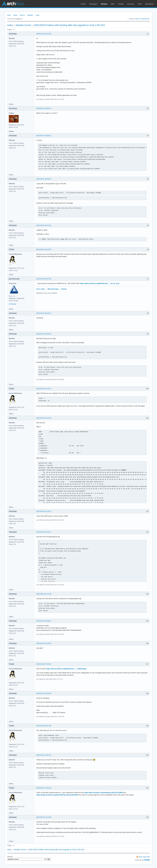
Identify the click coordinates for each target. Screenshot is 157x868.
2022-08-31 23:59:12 (44, 136)
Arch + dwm (40, 289)
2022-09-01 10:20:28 (44, 693)
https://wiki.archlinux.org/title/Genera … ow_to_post (100, 283)
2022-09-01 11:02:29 (44, 788)
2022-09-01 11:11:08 (44, 817)
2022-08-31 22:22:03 (44, 34)
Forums (104, 4)
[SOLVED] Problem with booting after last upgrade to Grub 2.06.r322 (70, 25)
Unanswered (145, 19)
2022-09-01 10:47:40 (44, 726)
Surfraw (64, 289)
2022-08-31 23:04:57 (44, 108)
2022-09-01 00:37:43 (44, 279)
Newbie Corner (24, 25)
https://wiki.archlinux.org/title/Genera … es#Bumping (66, 669)
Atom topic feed (144, 857)
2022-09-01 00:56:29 (44, 334)
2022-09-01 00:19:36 (44, 249)
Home (83, 4)
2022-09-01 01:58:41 (44, 621)
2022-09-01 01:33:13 (44, 511)
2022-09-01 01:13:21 (44, 389)
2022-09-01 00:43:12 (44, 313)
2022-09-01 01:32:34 (44, 418)
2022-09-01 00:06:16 (44, 179)
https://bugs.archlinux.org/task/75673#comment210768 (57, 795)
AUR (140, 4)
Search (22, 15)
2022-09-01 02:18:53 (44, 643)
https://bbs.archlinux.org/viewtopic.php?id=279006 (104, 793)
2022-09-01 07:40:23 (44, 664)
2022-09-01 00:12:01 (44, 225)
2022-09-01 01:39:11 (44, 532)
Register (30, 15)
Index (9, 15)
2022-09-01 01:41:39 (44, 594)
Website (14, 304)
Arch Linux (13, 4)
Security (131, 4)
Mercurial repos (53, 289)
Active (137, 19)
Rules (15, 15)
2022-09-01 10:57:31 (44, 755)
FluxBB (147, 860)
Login (37, 15)
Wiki (113, 4)
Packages (93, 4)
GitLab (121, 4)
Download (149, 4)
